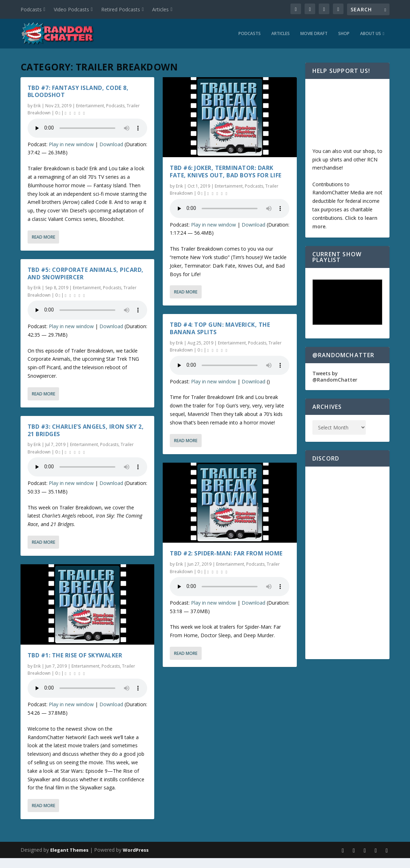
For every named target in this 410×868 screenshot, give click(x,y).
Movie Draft (314, 32)
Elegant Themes (69, 849)
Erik (37, 105)
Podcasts (31, 9)
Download (111, 143)
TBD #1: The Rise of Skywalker (75, 654)
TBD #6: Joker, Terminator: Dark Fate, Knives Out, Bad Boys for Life (226, 170)
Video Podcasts (71, 9)
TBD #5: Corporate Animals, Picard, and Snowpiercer (86, 272)
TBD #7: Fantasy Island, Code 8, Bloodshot (78, 90)
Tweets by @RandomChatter (335, 375)
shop (369, 150)
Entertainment (90, 105)
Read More (44, 236)
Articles (160, 9)
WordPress (136, 849)
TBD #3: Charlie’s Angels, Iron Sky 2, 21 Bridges (86, 429)
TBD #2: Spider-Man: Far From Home (226, 552)
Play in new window (71, 143)
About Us (371, 32)
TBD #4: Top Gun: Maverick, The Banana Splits (220, 327)
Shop (344, 32)
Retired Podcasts (121, 9)
